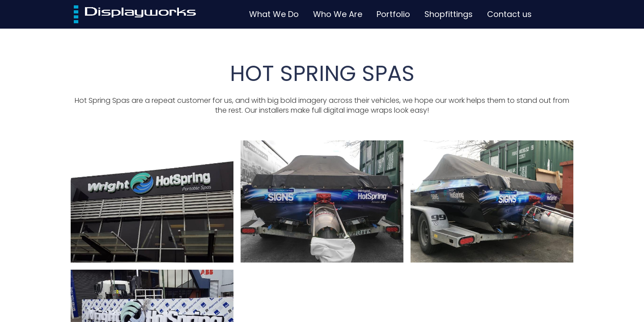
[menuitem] (274, 14)
